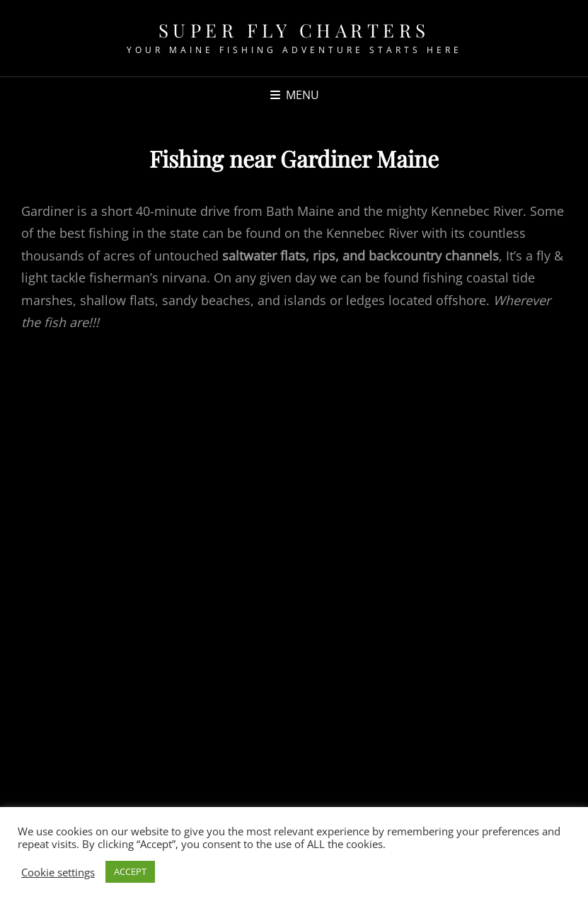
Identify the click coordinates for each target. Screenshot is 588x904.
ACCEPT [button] (130, 871)
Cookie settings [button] (58, 872)
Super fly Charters (294, 30)
